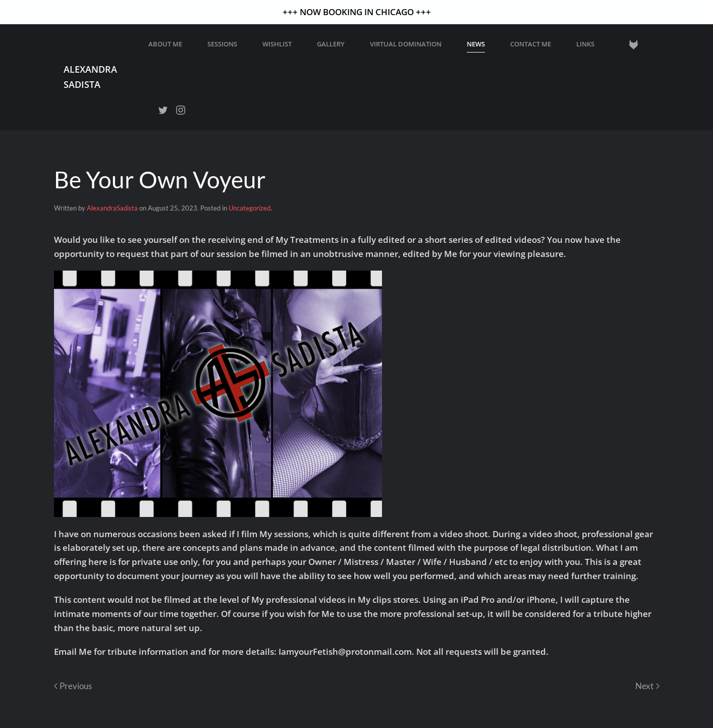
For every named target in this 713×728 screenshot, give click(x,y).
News (476, 44)
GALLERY (331, 44)
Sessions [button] (222, 44)
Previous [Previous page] (73, 686)
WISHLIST (277, 44)
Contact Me (531, 44)
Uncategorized (250, 208)
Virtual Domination (406, 44)
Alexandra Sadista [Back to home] (90, 76)
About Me (165, 44)
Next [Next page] (647, 686)
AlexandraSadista (112, 208)
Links (585, 44)
